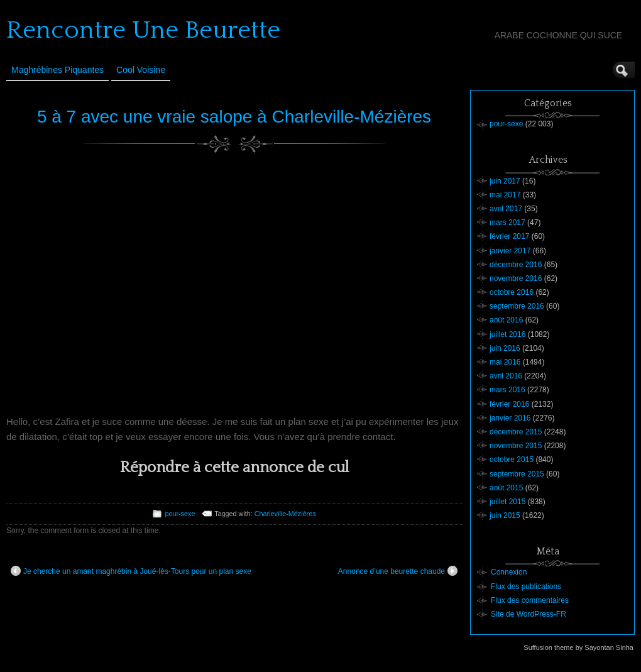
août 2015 (506, 488)
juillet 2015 (507, 502)
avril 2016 (506, 376)
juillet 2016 (507, 334)
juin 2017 (505, 181)
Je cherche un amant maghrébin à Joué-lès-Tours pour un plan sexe (131, 571)
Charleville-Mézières (285, 514)
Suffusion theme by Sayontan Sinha (578, 647)
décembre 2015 (516, 432)
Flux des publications (526, 587)
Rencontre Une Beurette (143, 30)
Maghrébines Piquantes (58, 70)
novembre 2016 (516, 278)
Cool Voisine (141, 70)
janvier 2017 (510, 251)
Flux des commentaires (530, 600)
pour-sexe (180, 514)
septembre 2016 (517, 306)
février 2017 (509, 236)
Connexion (509, 572)
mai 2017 (505, 195)
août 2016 (506, 320)
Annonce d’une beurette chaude (398, 571)
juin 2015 (505, 515)
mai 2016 (505, 362)
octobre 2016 (512, 292)
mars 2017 (507, 223)
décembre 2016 (516, 265)
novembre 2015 (516, 446)
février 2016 (509, 404)
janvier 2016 (510, 418)
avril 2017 (506, 209)
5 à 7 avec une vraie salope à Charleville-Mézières (234, 117)
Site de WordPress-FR (529, 614)
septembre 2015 (517, 474)
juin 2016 (505, 348)
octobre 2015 (512, 460)
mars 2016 (507, 390)
